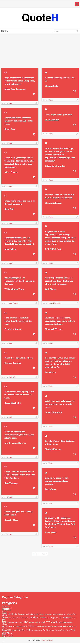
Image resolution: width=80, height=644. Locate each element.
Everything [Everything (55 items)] (63, 614)
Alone (4, 627)
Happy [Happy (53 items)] (60, 618)
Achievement (7, 608)
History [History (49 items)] (70, 618)
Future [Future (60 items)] (26, 618)
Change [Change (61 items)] (20, 614)
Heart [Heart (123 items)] (65, 617)
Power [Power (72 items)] (42, 626)
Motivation (57, 303)
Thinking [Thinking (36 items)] (14, 630)
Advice (5, 616)
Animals (5, 638)
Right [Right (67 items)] (56, 626)
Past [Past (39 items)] (19, 626)
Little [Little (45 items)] (35, 622)
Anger (4, 634)
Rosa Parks (50, 372)
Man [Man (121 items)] (53, 622)
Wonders (16, 303)
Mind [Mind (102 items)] (61, 622)
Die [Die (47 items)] (38, 614)
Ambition (5, 630)
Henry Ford (10, 129)
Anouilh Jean (10, 249)
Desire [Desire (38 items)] (35, 614)
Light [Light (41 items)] (29, 622)
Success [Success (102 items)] (70, 626)
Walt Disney (51, 289)
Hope (10, 103)
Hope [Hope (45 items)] (75, 618)
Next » (44, 554)
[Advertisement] (40, 51)
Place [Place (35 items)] (38, 626)
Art (3, 642)
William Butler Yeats (14, 289)
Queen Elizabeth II (13, 403)
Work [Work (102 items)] (73, 630)
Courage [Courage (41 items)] (26, 614)
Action (4, 612)
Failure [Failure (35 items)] (71, 614)
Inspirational (7, 602)
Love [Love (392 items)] (47, 622)
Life (14, 377)
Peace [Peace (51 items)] (23, 626)
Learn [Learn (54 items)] (21, 622)
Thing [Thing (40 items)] (75, 626)
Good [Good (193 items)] (36, 617)
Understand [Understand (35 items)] (34, 630)
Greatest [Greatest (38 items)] (48, 618)
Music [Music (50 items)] (71, 622)
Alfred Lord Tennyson (15, 89)
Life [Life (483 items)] (25, 622)
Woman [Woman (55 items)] (57, 630)
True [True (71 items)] (23, 630)
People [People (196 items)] (29, 626)
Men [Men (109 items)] (57, 622)
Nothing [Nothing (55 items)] (15, 626)
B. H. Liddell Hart (53, 249)
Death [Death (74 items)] (31, 614)
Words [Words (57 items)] (68, 630)
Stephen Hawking (13, 363)
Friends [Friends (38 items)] (15, 618)
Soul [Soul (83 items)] (64, 626)
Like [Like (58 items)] (32, 622)
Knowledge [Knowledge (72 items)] (14, 622)
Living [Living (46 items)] (42, 622)
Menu (5, 31)
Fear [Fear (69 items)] (75, 614)
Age (4, 619)
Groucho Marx (11, 520)
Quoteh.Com (44, 640)
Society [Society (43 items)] (60, 626)
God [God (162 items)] (31, 617)
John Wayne (51, 489)
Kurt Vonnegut (11, 483)
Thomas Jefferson (13, 329)
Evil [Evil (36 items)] (68, 614)
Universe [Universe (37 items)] (40, 630)
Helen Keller (51, 532)
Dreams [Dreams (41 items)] (47, 614)
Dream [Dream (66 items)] (42, 614)
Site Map (51, 640)
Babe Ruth (9, 209)
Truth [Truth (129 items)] (28, 630)
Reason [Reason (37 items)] (47, 626)
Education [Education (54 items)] (56, 614)
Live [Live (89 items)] (39, 622)
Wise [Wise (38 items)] (53, 630)
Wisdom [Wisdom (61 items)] (49, 630)
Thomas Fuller (52, 86)
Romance (5, 606)
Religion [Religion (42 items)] (52, 626)
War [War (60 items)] (44, 630)
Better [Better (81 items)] (15, 614)
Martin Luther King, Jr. (15, 443)
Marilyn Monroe (53, 449)
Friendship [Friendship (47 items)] (20, 618)
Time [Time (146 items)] (19, 630)
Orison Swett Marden (55, 166)
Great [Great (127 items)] (42, 617)
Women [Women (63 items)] (63, 630)
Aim (4, 623)
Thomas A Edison (53, 203)
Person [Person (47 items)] (35, 626)
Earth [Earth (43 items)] (51, 614)
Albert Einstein (11, 172)
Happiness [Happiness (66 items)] (54, 618)
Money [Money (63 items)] (66, 622)
